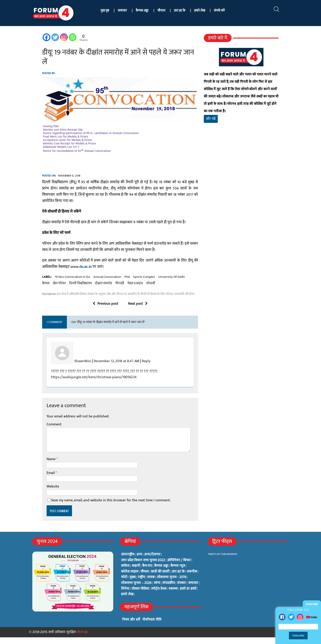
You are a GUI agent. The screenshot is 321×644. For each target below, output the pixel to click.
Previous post (101, 311)
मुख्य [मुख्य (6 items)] (133, 584)
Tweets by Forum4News (222, 561)
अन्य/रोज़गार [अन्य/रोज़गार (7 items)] (152, 561)
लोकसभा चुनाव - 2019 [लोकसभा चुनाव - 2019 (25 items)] (172, 584)
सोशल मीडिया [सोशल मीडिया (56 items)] (140, 595)
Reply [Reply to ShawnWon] (133, 368)
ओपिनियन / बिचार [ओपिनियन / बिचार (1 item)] (179, 567)
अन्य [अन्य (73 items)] (139, 561)
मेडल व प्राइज (95, 290)
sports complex (131, 284)
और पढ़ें (216, 111)
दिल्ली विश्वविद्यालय (40, 290)
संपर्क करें (219, 11)
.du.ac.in (56, 274)
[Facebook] (33, 37)
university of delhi (158, 284)
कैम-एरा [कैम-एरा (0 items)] (147, 573)
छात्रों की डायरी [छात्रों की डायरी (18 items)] (160, 579)
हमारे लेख (200, 11)
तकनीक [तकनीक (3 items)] (192, 579)
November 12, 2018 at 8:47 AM (104, 368)
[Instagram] (51, 37)
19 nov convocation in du (59, 284)
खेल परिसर (192, 284)
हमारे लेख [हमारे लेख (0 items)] (127, 601)
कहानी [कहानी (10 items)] (136, 573)
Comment (41, 431)
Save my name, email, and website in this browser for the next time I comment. (98, 507)
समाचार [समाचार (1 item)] (193, 590)
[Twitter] (42, 37)
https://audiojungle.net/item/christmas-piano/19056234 (81, 384)
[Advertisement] (250, 171)
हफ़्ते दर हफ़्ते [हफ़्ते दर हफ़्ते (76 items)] (188, 595)
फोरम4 (81, 639)
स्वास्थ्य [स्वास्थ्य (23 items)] (173, 595)
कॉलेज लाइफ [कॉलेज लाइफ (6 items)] (130, 579)
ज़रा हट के (180, 11)
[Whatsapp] (59, 37)
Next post (133, 311)
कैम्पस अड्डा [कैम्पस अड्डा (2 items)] (161, 573)
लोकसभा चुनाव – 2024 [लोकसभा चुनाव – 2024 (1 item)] (136, 590)
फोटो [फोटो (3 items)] (124, 584)
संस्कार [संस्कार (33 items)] (181, 590)
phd (114, 284)
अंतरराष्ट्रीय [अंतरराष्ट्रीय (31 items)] (128, 561)
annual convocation (94, 284)
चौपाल (161, 11)
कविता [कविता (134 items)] (125, 573)
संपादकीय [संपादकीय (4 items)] (169, 590)
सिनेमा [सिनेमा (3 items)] (125, 595)
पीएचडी (80, 290)
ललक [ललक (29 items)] (151, 584)
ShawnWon (70, 368)
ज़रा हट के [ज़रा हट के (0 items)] (178, 579)
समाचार (122, 11)
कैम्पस (179, 284)
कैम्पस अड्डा (142, 11)
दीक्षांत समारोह (63, 290)
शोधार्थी (111, 290)
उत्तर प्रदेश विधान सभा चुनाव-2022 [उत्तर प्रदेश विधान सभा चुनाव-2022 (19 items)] (143, 567)
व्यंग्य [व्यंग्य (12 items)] (157, 590)
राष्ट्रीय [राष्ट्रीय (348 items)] (141, 584)
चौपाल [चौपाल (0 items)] (145, 579)
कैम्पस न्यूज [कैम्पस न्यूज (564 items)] (178, 573)
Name (38, 466)
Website (40, 493)
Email (38, 480)
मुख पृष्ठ (105, 11)
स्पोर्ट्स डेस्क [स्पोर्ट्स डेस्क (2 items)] (159, 595)
